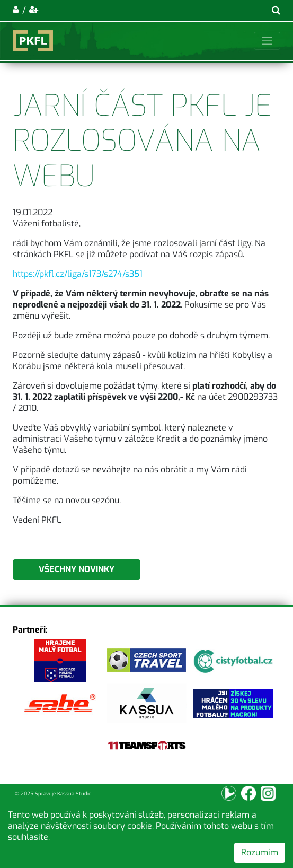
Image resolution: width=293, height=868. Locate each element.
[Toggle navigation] (267, 41)
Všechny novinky (77, 569)
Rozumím (260, 852)
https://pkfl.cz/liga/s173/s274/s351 (78, 274)
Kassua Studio (74, 794)
